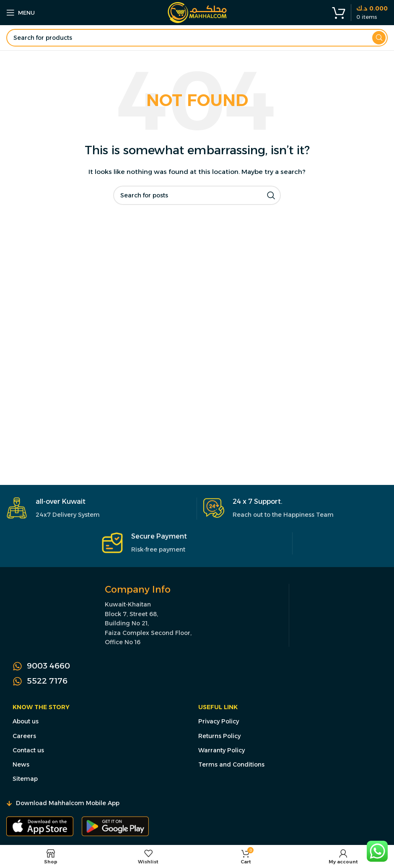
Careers (24, 736)
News (21, 764)
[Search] (197, 38)
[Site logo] (197, 12)
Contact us (28, 750)
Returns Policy (219, 736)
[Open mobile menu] (21, 13)
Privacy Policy (219, 721)
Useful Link (218, 707)
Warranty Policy (222, 750)
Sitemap (25, 779)
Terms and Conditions (231, 764)
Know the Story (41, 707)
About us (26, 721)
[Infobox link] (98, 509)
